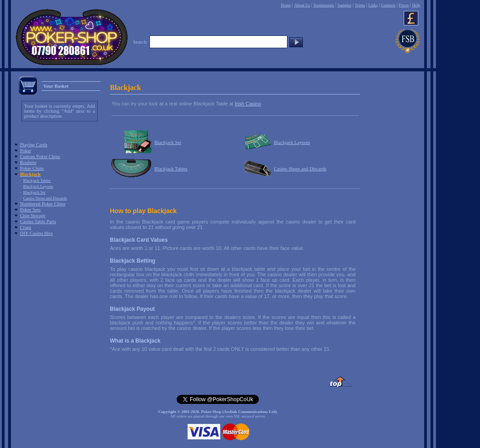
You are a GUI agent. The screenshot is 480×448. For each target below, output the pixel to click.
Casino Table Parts (38, 222)
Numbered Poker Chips (43, 204)
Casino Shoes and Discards (45, 198)
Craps (26, 227)
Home (286, 5)
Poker (26, 151)
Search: (140, 42)
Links (373, 5)
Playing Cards (34, 145)
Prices (404, 5)
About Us (302, 5)
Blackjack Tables (37, 180)
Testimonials (324, 5)
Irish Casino (248, 104)
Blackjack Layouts (38, 186)
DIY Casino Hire (36, 233)
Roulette (28, 162)
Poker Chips (32, 168)
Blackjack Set (34, 192)
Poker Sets (30, 210)
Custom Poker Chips (40, 157)
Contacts (388, 5)
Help (416, 5)
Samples (344, 5)
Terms (360, 5)
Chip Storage (33, 216)
